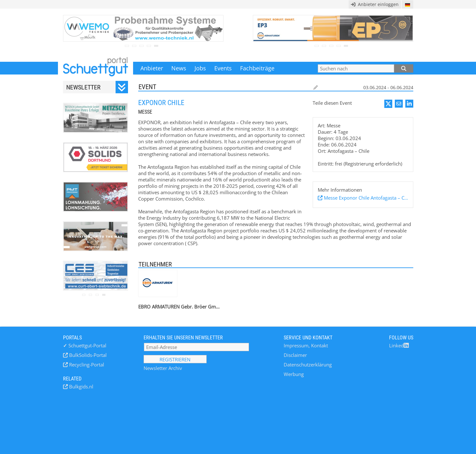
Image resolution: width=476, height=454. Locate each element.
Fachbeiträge (257, 68)
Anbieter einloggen (375, 4)
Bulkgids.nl (81, 387)
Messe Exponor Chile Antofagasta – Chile (365, 198)
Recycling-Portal (86, 365)
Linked (399, 345)
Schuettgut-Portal (85, 345)
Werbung (294, 374)
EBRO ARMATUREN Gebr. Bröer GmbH (179, 307)
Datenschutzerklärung (308, 365)
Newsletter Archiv (163, 368)
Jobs (200, 68)
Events (223, 68)
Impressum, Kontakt (306, 345)
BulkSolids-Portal (87, 355)
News (179, 68)
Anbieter (152, 68)
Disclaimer (295, 355)
